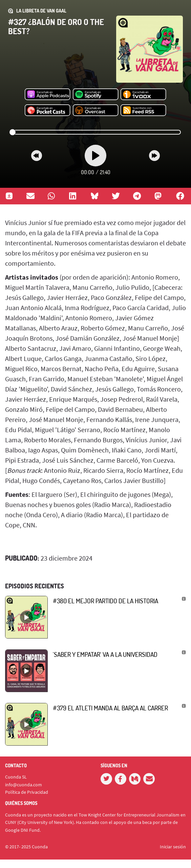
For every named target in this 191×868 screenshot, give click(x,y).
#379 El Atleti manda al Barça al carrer (110, 708)
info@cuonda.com (24, 785)
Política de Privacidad (27, 792)
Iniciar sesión (173, 847)
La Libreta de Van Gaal (41, 11)
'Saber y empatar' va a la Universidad (105, 654)
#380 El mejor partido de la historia (105, 601)
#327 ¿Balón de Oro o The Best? (56, 26)
